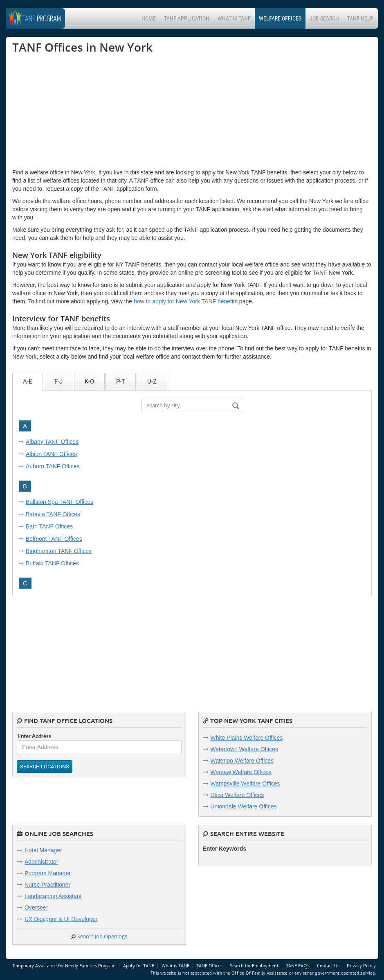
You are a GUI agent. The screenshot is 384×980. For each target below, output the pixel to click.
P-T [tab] (121, 382)
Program (42, 19)
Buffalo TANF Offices (52, 563)
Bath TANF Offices (49, 526)
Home (149, 18)
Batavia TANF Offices (53, 514)
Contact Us (328, 965)
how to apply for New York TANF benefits (186, 301)
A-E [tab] (28, 382)
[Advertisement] (74, 111)
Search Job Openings (102, 936)
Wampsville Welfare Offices (245, 784)
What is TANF (234, 18)
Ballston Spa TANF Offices (60, 502)
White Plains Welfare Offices (247, 738)
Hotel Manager (43, 850)
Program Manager (48, 873)
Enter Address (35, 736)
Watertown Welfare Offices (244, 749)
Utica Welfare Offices (237, 795)
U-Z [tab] (152, 382)
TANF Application (187, 18)
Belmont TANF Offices (54, 539)
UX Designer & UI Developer (61, 919)
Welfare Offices (280, 18)
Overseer (36, 908)
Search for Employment (254, 965)
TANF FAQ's (298, 965)
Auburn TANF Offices (53, 466)
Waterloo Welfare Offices (242, 761)
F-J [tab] (58, 382)
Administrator (41, 862)
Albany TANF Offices (52, 442)
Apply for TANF (139, 965)
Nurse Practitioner (47, 885)
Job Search (324, 18)
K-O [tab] (89, 382)
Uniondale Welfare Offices (244, 806)
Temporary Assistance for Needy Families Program (64, 965)
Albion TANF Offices (51, 454)
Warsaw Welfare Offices (241, 772)
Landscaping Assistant (53, 896)
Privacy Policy (361, 965)
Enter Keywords (225, 849)
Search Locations (45, 767)
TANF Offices (209, 965)
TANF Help (360, 18)
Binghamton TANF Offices (59, 551)
